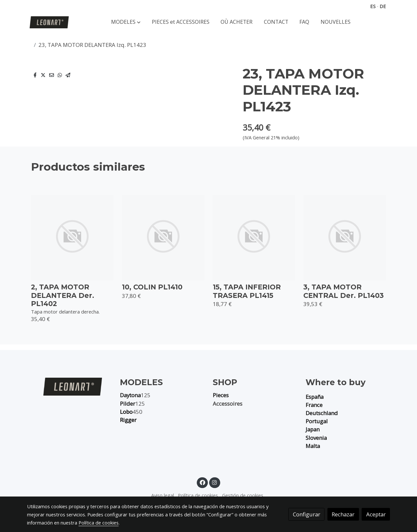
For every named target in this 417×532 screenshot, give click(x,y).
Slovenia (316, 438)
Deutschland (322, 413)
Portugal (317, 421)
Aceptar (376, 514)
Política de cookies (198, 495)
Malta (313, 446)
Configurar (307, 514)
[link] (49, 22)
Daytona (130, 395)
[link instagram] (215, 482)
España (315, 397)
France (314, 405)
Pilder (128, 404)
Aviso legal (163, 495)
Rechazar (343, 514)
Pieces (221, 395)
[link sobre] (69, 386)
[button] (126, 22)
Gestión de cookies (243, 495)
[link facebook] (202, 482)
